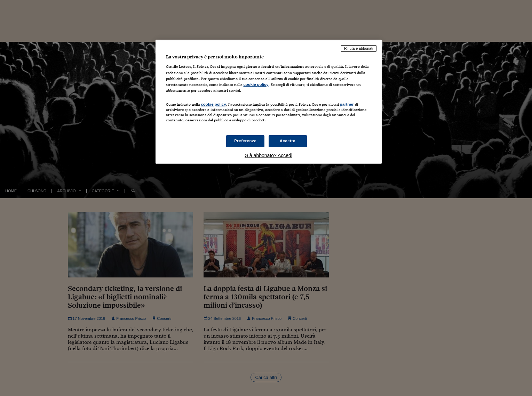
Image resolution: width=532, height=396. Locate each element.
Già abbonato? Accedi (268, 155)
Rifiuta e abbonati (359, 48)
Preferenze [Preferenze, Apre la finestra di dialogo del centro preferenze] (245, 141)
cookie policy (256, 84)
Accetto (288, 141)
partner (347, 104)
